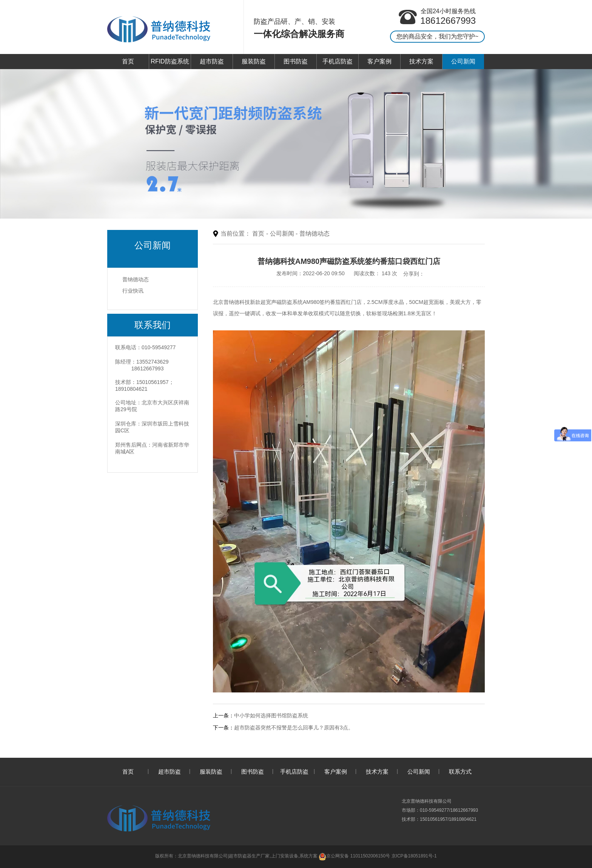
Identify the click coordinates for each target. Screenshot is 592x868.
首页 (128, 61)
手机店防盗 (338, 61)
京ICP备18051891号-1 (414, 856)
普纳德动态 (136, 279)
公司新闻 (463, 61)
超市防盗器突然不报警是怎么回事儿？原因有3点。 (294, 728)
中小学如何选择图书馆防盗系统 (271, 715)
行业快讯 (133, 291)
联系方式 (460, 772)
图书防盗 (296, 61)
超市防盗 (212, 61)
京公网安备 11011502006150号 (354, 856)
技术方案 (421, 61)
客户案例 (379, 61)
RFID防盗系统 (170, 61)
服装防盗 (254, 61)
